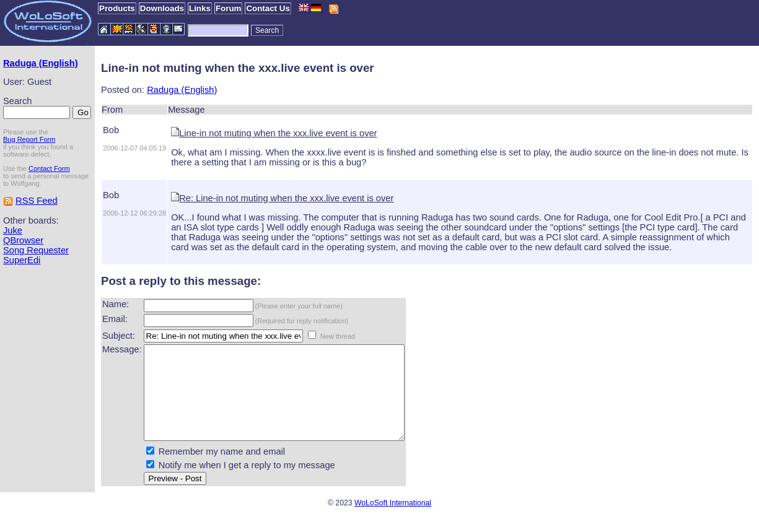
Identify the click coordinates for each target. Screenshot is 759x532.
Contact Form (49, 168)
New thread (338, 336)
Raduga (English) (41, 63)
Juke (13, 230)
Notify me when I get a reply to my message (247, 484)
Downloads (162, 8)
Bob (111, 130)
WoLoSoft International (393, 521)
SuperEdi (22, 260)
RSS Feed (37, 201)
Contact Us (268, 8)
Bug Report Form (29, 139)
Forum (228, 8)
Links (200, 8)
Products (117, 8)
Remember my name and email (222, 470)
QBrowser (23, 240)
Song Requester (36, 250)
